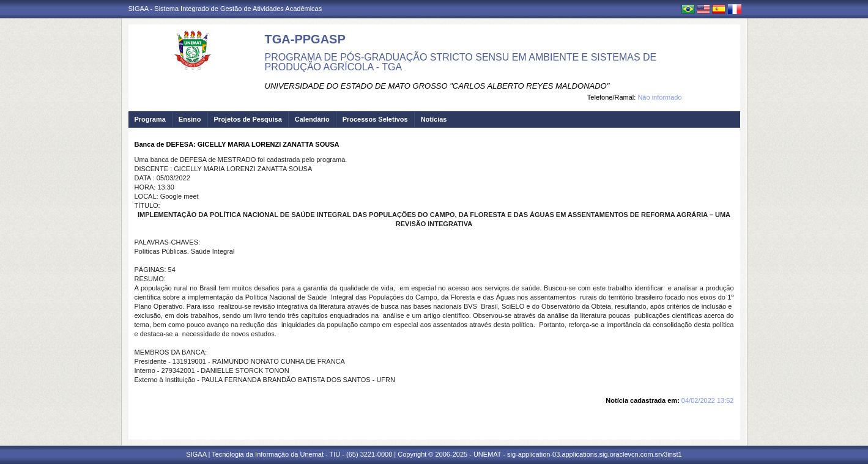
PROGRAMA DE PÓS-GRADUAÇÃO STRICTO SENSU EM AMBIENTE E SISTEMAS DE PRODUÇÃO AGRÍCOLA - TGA (461, 62)
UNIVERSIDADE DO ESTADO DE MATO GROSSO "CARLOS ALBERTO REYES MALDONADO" (437, 86)
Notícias (434, 119)
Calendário (312, 119)
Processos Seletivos (375, 119)
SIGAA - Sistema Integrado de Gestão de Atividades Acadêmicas (225, 9)
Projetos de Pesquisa (248, 119)
